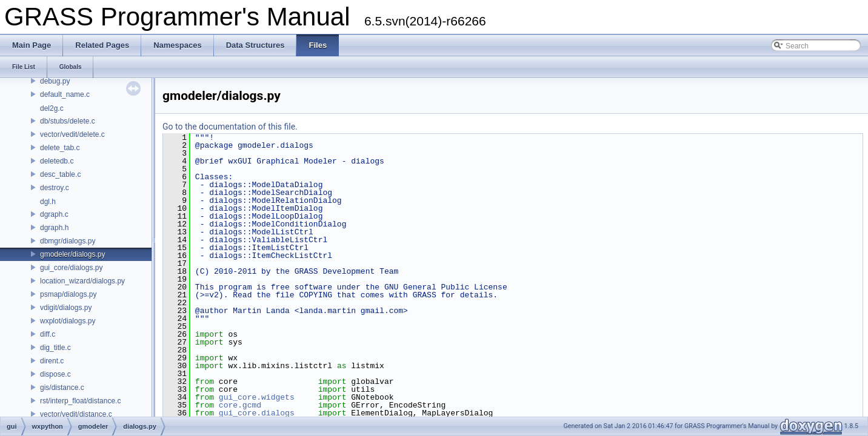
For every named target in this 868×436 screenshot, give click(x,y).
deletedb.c (57, 161)
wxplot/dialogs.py (68, 321)
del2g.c (52, 108)
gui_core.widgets (257, 397)
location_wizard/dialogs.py (82, 281)
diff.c (48, 334)
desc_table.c (60, 174)
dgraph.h (54, 228)
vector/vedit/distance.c (76, 414)
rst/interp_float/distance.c (80, 401)
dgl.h (48, 202)
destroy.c (55, 188)
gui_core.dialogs (257, 413)
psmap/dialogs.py (68, 294)
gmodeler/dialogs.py (72, 254)
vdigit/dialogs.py (66, 308)
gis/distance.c (62, 388)
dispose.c (55, 374)
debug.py (55, 81)
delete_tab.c (60, 148)
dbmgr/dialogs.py (68, 241)
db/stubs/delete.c (68, 121)
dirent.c (52, 361)
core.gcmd (240, 405)
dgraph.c (54, 214)
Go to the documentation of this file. (230, 127)
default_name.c (65, 94)
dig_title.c (55, 348)
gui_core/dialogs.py (71, 268)
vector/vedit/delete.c (72, 134)
